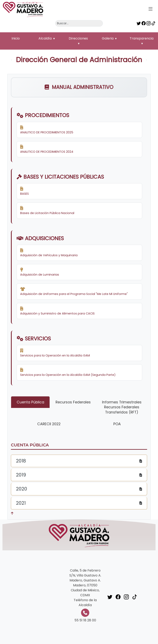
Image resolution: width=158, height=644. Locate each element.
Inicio (16, 38)
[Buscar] (79, 23)
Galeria (108, 38)
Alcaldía (45, 38)
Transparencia (142, 38)
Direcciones (78, 38)
